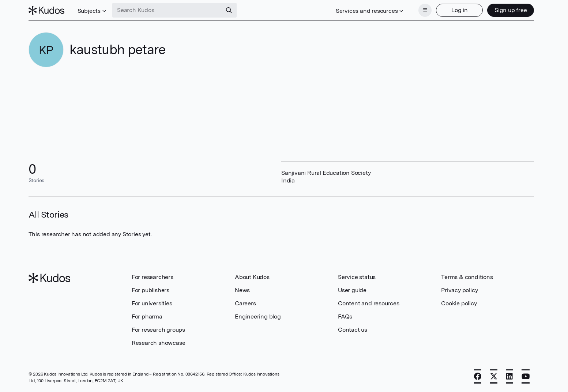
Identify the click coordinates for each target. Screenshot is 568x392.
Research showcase (159, 343)
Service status (357, 277)
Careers (245, 303)
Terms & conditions (467, 277)
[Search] (229, 10)
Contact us (353, 330)
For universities (152, 303)
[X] (494, 376)
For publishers (151, 290)
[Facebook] (478, 376)
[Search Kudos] (167, 10)
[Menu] (425, 10)
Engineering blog (258, 316)
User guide (352, 290)
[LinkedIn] (509, 376)
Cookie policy (459, 303)
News (242, 290)
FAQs (345, 316)
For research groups (158, 330)
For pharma (147, 316)
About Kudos (252, 277)
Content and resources (369, 303)
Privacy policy (459, 290)
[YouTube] (526, 376)
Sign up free (511, 10)
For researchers (153, 277)
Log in (460, 10)
